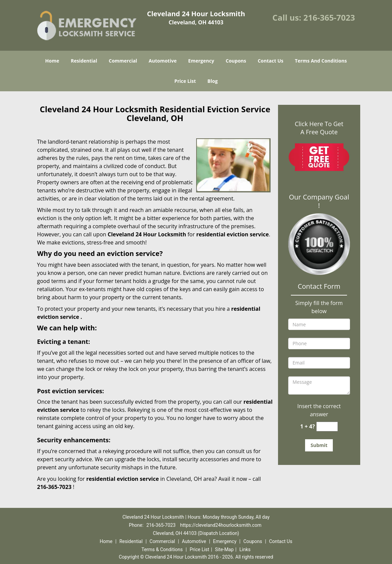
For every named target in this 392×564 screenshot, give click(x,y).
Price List (185, 81)
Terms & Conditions (162, 549)
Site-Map (224, 549)
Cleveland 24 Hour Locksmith (147, 234)
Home (52, 61)
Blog (212, 81)
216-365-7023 (329, 17)
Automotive (163, 61)
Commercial (123, 61)
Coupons (236, 61)
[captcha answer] (327, 427)
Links (245, 549)
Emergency (201, 61)
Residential (84, 61)
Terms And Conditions (321, 61)
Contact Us (271, 61)
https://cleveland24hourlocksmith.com (221, 525)
